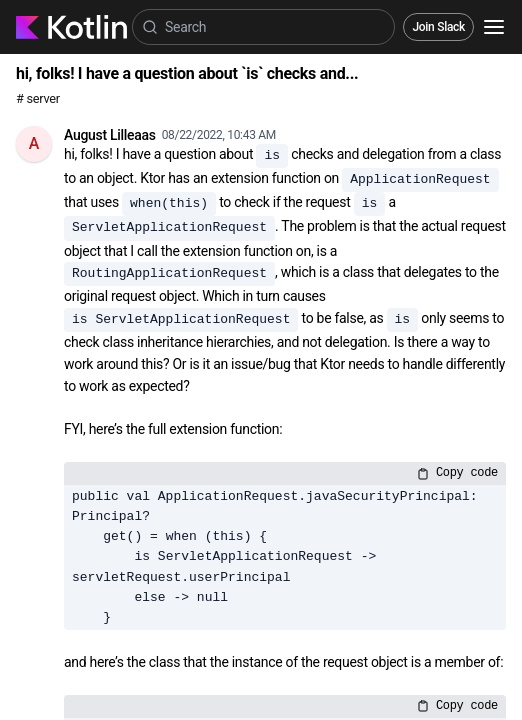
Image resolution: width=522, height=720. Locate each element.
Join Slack (438, 27)
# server (38, 98)
